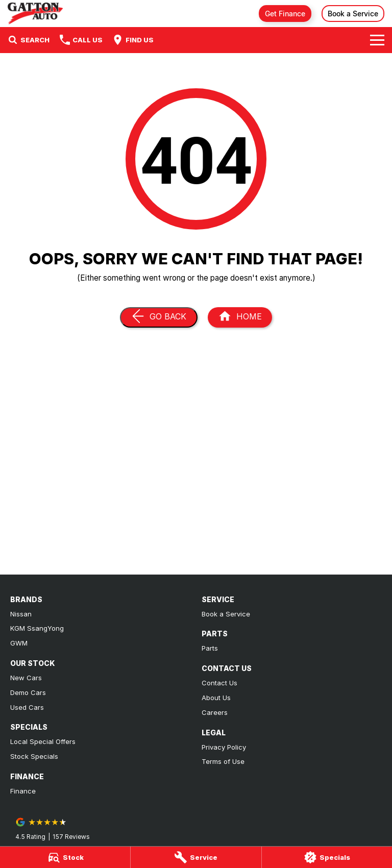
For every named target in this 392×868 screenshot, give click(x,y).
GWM (19, 643)
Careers (215, 712)
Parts (210, 648)
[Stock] (65, 857)
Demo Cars (28, 692)
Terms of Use (223, 761)
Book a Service (353, 14)
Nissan (21, 614)
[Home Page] (35, 14)
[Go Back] (159, 317)
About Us (216, 698)
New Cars (26, 678)
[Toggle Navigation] (377, 40)
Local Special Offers (43, 741)
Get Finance (285, 14)
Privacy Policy (224, 747)
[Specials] (327, 857)
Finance (23, 791)
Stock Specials (34, 756)
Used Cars (27, 707)
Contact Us (219, 683)
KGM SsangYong (37, 628)
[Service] (196, 857)
